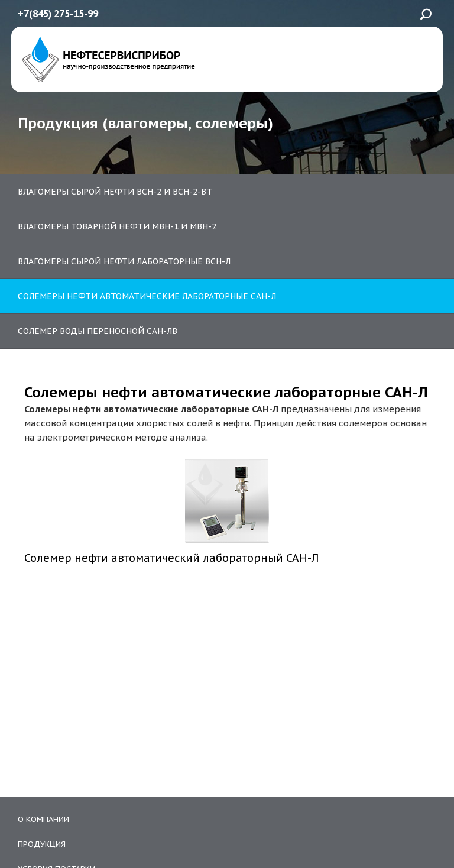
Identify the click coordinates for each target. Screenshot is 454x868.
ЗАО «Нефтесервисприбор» (106, 59)
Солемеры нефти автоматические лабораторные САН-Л (147, 296)
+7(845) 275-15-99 (58, 14)
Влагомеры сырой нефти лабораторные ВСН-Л (124, 261)
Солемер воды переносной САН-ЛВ (98, 331)
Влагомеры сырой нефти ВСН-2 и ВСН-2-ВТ (115, 192)
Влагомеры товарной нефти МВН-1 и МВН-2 (117, 226)
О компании (43, 819)
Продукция (42, 844)
